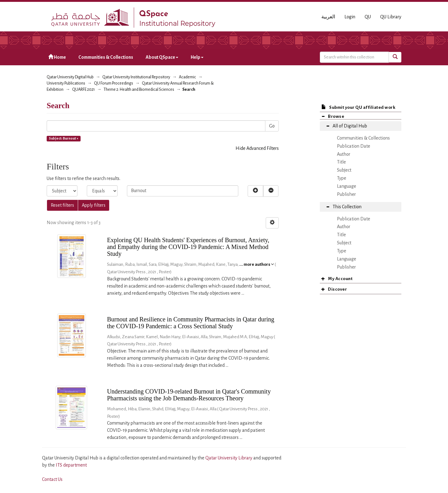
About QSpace (162, 57)
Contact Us (52, 479)
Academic (187, 77)
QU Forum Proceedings (114, 83)
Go (272, 126)
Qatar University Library (229, 458)
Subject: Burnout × (64, 138)
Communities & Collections (106, 57)
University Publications (66, 83)
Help (197, 57)
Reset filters (62, 205)
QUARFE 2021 (84, 90)
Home (57, 57)
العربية (328, 17)
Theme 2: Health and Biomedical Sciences (139, 90)
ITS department (71, 465)
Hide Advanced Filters (257, 148)
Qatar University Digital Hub (70, 77)
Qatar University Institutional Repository (136, 77)
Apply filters (94, 205)
